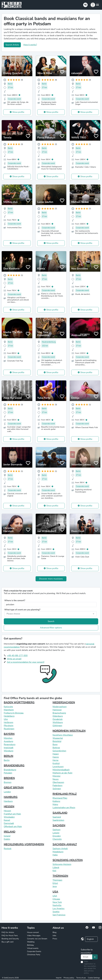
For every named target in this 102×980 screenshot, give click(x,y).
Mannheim (9, 710)
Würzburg (8, 751)
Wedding (31, 942)
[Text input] (87, 957)
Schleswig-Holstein (62, 864)
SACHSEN (59, 825)
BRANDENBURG (14, 765)
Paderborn (57, 785)
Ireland (7, 836)
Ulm (6, 719)
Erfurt (55, 883)
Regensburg (10, 744)
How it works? (30, 45)
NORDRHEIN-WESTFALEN (69, 731)
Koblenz (56, 801)
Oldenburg (58, 716)
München (8, 738)
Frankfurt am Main (12, 814)
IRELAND (10, 832)
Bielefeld (57, 741)
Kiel (54, 871)
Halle (55, 855)
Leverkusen (58, 767)
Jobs (54, 936)
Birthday (30, 945)
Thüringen (57, 880)
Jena (55, 886)
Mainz (55, 804)
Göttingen (57, 726)
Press (55, 939)
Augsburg (8, 741)
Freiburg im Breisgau (14, 713)
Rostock (8, 849)
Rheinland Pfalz (60, 798)
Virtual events (33, 948)
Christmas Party (34, 955)
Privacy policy (69, 978)
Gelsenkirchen (59, 751)
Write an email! (14, 659)
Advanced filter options (51, 628)
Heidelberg (9, 716)
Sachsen (56, 830)
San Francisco (59, 915)
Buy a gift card (7, 942)
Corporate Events (34, 951)
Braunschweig (59, 713)
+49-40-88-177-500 (17, 656)
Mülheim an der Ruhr (63, 773)
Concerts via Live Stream (37, 939)
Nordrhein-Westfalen (63, 735)
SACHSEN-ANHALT (65, 844)
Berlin (7, 760)
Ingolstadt (9, 748)
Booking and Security (10, 939)
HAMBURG (11, 797)
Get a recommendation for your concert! (26, 662)
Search (51, 621)
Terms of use (81, 978)
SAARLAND (60, 813)
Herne (56, 760)
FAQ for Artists (8, 932)
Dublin (7, 839)
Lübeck (56, 868)
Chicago (56, 899)
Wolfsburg (58, 722)
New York (57, 902)
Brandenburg (10, 770)
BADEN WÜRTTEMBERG (19, 702)
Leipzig (56, 833)
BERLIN (8, 756)
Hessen (7, 811)
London (7, 792)
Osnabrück (58, 719)
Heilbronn (8, 722)
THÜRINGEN (60, 876)
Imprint (59, 978)
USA (55, 892)
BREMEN (9, 778)
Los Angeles (59, 909)
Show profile (18, 112)
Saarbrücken (58, 820)
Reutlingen (9, 729)
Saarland (57, 817)
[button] (95, 5)
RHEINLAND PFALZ (65, 794)
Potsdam (8, 773)
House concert (33, 932)
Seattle (56, 912)
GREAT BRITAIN (14, 788)
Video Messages (34, 936)
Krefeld (56, 763)
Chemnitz (57, 839)
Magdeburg (58, 852)
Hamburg (8, 801)
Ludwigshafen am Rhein (64, 808)
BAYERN (9, 734)
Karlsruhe (8, 707)
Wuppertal (58, 738)
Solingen (57, 789)
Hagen (56, 754)
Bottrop (56, 748)
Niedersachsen (60, 707)
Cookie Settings (94, 978)
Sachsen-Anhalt (60, 849)
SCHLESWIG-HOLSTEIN (68, 860)
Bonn (55, 744)
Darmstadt (9, 823)
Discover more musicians (51, 579)
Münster (57, 776)
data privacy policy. (89, 972)
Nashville (57, 905)
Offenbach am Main (13, 827)
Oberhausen (58, 782)
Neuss (56, 779)
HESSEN (9, 806)
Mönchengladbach (61, 770)
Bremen (8, 782)
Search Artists (12, 45)
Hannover (57, 710)
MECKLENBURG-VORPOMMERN (24, 844)
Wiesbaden (9, 817)
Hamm (56, 757)
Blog (54, 932)
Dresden (57, 836)
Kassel (7, 820)
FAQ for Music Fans (10, 936)
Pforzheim (9, 726)
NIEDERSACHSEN (64, 702)
